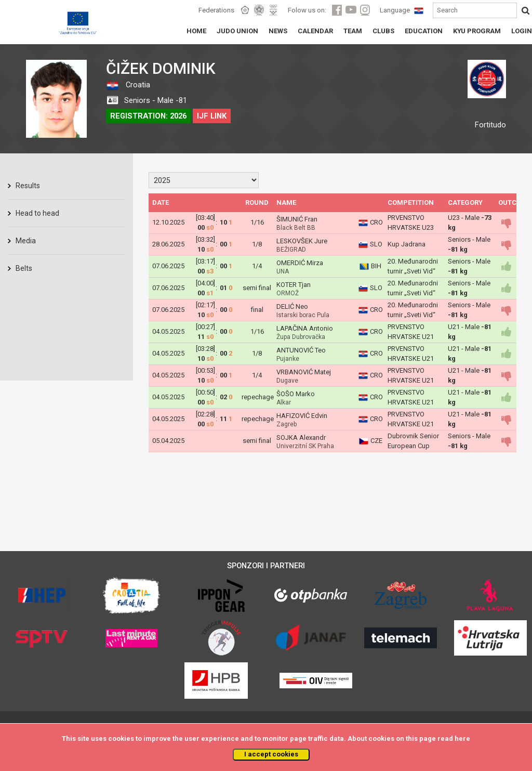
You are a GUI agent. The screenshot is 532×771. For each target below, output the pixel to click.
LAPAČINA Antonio (305, 328)
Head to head (37, 213)
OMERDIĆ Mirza (300, 263)
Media (26, 241)
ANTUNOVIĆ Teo (301, 350)
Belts (24, 268)
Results (28, 186)
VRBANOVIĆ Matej (304, 372)
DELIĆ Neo (292, 306)
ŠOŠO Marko (296, 394)
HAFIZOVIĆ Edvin (302, 416)
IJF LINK (212, 116)
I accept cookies (271, 754)
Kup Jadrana (407, 244)
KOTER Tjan (294, 285)
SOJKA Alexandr (301, 437)
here (462, 739)
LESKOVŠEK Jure (302, 241)
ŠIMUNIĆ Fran (297, 219)
